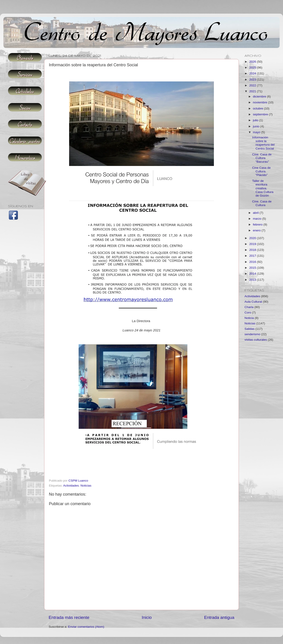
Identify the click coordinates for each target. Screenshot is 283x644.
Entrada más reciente (69, 617)
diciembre (260, 96)
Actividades (71, 486)
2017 (253, 256)
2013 (253, 280)
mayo (257, 132)
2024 (253, 73)
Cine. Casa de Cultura (262, 203)
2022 (253, 85)
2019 (253, 244)
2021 (253, 91)
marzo (258, 219)
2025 (253, 68)
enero (257, 230)
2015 (253, 268)
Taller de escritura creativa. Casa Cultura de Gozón (263, 188)
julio (256, 120)
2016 (253, 262)
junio (257, 126)
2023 (253, 80)
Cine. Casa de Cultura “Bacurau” (262, 158)
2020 (253, 238)
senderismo (252, 334)
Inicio (147, 617)
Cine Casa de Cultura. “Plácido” (261, 171)
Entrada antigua (219, 617)
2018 (253, 250)
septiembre (261, 114)
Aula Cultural (253, 302)
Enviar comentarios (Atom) (86, 627)
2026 (253, 62)
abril (256, 213)
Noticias (86, 486)
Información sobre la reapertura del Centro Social (263, 143)
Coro (248, 312)
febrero (258, 225)
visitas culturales (256, 340)
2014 (253, 274)
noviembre (260, 102)
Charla (249, 307)
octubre (258, 108)
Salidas (249, 329)
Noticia (249, 318)
